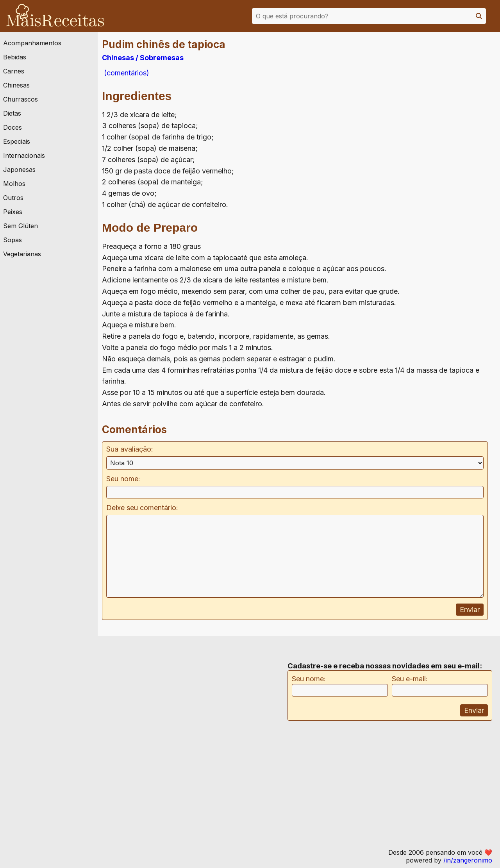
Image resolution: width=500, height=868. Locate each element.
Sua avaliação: (130, 449)
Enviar (470, 610)
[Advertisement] (439, 117)
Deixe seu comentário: (142, 508)
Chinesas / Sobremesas (143, 58)
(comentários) (126, 73)
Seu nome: (123, 479)
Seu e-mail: (410, 679)
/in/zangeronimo (468, 860)
